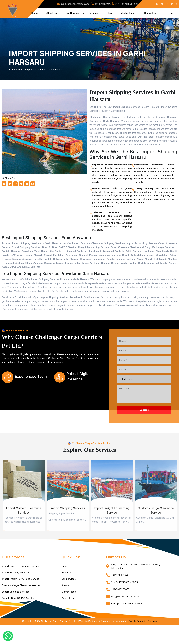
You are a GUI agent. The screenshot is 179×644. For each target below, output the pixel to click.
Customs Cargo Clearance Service (21, 597)
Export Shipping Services (16, 604)
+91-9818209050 (120, 601)
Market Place (128, 14)
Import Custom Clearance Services (21, 578)
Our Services (73, 14)
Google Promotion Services (143, 633)
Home (35, 14)
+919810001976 (100, 4)
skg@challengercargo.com (80, 4)
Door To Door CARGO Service (18, 610)
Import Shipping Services (16, 585)
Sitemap (94, 14)
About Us (52, 14)
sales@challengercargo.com (127, 616)
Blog (110, 14)
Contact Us (151, 14)
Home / (13, 76)
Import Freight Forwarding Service (21, 591)
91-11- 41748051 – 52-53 (118, 4)
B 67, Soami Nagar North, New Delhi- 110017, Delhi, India (135, 578)
